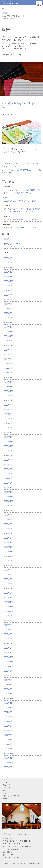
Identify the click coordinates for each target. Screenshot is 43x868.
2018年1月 (8, 694)
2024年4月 (8, 364)
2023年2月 (8, 428)
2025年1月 (8, 322)
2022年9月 (8, 451)
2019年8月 (8, 620)
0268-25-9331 (7, 2)
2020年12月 (9, 547)
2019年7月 (8, 625)
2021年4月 (8, 529)
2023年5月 (8, 414)
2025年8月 (8, 290)
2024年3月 (8, 368)
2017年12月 (9, 698)
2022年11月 (9, 442)
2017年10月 (9, 708)
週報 (4, 790)
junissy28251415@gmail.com (19, 847)
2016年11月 (9, 758)
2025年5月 (8, 304)
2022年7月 (8, 460)
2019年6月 (8, 630)
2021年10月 (9, 501)
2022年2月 (8, 483)
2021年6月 (8, 520)
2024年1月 (8, 377)
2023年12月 (9, 382)
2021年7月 (8, 515)
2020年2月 (8, 593)
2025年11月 (9, 277)
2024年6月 (8, 355)
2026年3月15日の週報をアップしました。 (21, 227)
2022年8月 (8, 455)
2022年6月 (8, 465)
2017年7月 (8, 721)
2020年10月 (9, 556)
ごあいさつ (6, 785)
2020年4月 (8, 584)
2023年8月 (8, 400)
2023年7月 (8, 405)
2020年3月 (8, 588)
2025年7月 (8, 295)
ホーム (5, 782)
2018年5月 (8, 680)
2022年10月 (9, 446)
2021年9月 (8, 506)
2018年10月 (9, 666)
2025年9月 (8, 286)
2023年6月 (8, 410)
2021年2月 (8, 538)
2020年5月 (8, 579)
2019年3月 (8, 643)
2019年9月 (8, 616)
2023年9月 (8, 396)
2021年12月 (9, 492)
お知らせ (12, 114)
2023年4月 (8, 419)
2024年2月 (8, 373)
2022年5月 (8, 469)
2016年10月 (9, 763)
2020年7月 (8, 570)
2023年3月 (8, 423)
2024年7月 (8, 350)
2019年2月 (8, 648)
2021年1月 (8, 542)
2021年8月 (8, 510)
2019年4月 (8, 639)
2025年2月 (8, 318)
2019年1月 (8, 653)
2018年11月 (9, 662)
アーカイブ (6, 799)
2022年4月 (8, 474)
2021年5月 (8, 524)
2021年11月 (9, 497)
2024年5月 (8, 359)
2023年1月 (8, 432)
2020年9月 (8, 561)
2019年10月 (9, 611)
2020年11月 (9, 552)
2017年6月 (8, 726)
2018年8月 (8, 675)
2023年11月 (9, 387)
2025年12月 (9, 272)
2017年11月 (9, 703)
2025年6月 (8, 299)
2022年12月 (9, 437)
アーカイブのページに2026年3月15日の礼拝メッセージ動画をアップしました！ (22, 210)
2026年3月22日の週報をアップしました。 (21, 219)
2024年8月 (8, 345)
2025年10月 (9, 281)
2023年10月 (9, 391)
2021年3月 (8, 533)
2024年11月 (9, 332)
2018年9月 (8, 671)
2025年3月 (8, 313)
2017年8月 (8, 717)
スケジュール (7, 788)
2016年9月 (8, 767)
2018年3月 (8, 685)
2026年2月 (8, 267)
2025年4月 (8, 309)
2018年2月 (8, 689)
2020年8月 (8, 565)
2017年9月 (8, 712)
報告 (4, 793)
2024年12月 (9, 327)
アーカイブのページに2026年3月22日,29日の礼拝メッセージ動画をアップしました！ (23, 192)
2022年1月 (8, 487)
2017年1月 (8, 749)
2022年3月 (8, 478)
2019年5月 (8, 634)
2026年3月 (8, 263)
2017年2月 (8, 744)
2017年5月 (8, 730)
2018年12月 (9, 657)
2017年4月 (8, 735)
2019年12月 (9, 602)
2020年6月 (8, 575)
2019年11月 (9, 607)
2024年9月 (8, 341)
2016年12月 (9, 753)
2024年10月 (9, 336)
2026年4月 (8, 258)
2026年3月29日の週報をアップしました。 (21, 201)
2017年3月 (8, 740)
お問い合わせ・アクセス (10, 3)
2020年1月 (8, 598)
